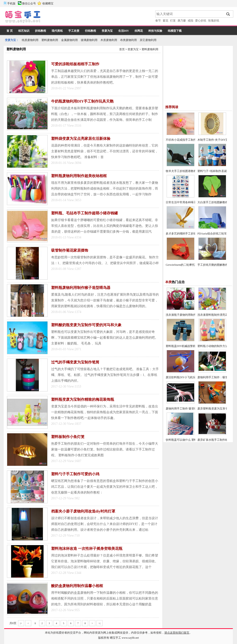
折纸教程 (41, 31)
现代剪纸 (57, 31)
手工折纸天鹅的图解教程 (213, 265)
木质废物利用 (109, 40)
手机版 (11, 3)
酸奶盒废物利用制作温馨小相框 (77, 586)
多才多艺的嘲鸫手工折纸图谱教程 (187, 234)
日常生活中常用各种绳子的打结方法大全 (191, 202)
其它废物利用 (148, 40)
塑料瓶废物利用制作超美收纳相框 (79, 176)
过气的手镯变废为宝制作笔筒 (75, 362)
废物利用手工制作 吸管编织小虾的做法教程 (192, 409)
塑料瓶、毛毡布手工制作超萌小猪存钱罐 (84, 213)
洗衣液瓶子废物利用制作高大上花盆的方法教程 (195, 315)
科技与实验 (155, 31)
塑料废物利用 (50, 40)
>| (100, 623)
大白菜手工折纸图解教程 (213, 202)
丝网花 (139, 31)
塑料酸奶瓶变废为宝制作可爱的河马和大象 (86, 325)
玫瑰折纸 (214, 21)
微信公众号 (29, 3)
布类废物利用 (128, 40)
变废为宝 (107, 31)
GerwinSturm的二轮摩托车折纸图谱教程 (190, 265)
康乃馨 (182, 21)
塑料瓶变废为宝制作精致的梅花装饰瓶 (83, 399)
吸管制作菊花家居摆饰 (70, 250)
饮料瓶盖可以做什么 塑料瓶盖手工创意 (190, 440)
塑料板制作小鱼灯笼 (68, 437)
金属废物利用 (69, 40)
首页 (122, 49)
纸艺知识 (24, 31)
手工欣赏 (74, 31)
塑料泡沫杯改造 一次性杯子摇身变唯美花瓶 (87, 549)
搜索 (228, 14)
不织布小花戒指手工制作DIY (183, 140)
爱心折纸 (201, 21)
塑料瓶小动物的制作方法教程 (215, 346)
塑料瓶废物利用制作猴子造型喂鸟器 (81, 288)
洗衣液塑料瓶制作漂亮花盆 (214, 315)
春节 (158, 21)
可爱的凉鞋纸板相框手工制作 (75, 64)
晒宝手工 (115, 638)
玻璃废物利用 (89, 40)
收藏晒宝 (48, 3)
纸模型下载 (175, 31)
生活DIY (124, 31)
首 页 (10, 31)
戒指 (190, 21)
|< (21, 623)
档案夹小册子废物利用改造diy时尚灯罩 (83, 511)
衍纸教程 (90, 31)
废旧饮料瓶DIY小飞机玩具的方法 (186, 377)
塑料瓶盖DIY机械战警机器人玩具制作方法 (192, 346)
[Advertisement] (98, 17)
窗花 (165, 21)
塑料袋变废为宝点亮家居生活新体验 (81, 139)
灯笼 (173, 21)
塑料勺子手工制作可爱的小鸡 (75, 474)
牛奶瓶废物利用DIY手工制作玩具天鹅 (82, 101)
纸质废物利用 (30, 40)
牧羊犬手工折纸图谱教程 (181, 171)
